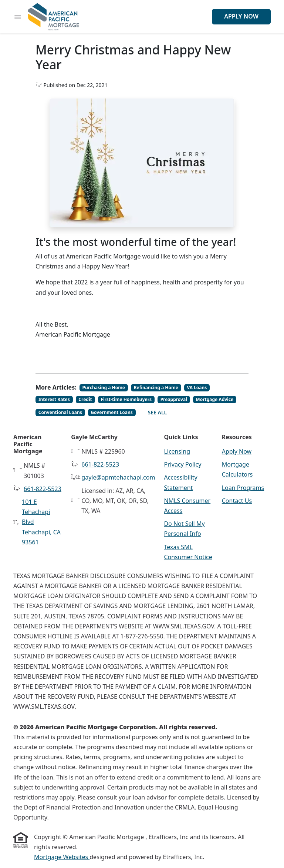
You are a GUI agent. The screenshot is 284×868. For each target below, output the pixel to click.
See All (158, 412)
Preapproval (174, 399)
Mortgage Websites (62, 857)
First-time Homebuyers (126, 399)
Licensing (177, 451)
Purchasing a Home (104, 388)
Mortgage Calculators (237, 469)
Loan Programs (243, 488)
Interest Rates (54, 399)
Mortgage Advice (214, 399)
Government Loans (111, 412)
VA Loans (197, 388)
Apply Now (241, 16)
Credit (85, 399)
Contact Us (237, 501)
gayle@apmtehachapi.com (118, 477)
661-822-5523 (43, 489)
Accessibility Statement (180, 482)
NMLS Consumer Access (187, 506)
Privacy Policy (182, 464)
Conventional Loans (60, 412)
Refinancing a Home (156, 388)
